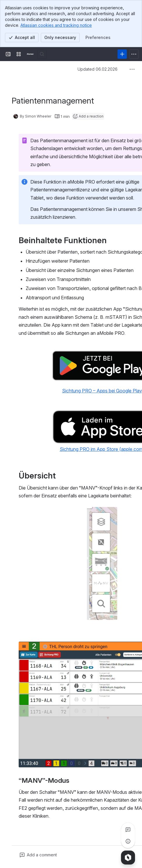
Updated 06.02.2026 (98, 69)
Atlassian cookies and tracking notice (56, 25)
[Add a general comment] (38, 855)
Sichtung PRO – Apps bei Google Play (102, 391)
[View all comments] (128, 830)
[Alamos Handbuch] (30, 54)
